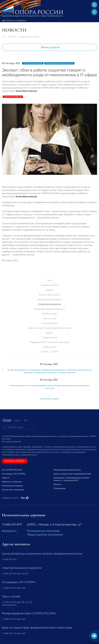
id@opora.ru (9, 531)
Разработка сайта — (15, 498)
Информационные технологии (59, 63)
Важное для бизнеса (50, 295)
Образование (60, 488)
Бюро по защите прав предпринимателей (50, 328)
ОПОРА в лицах (50, 314)
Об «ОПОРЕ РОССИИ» (12, 470)
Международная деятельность (50, 309)
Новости (12, 37)
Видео (50, 333)
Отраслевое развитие (29, 37)
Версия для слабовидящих (14, 20)
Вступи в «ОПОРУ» (15, 461)
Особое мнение (50, 323)
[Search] (18, 427)
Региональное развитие (50, 299)
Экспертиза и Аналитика (13, 490)
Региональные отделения (43, 531)
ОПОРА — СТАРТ (50, 352)
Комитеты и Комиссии (12, 482)
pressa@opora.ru (9, 605)
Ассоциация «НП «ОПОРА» (14, 474)
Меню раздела (50, 47)
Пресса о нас (50, 318)
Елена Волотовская (13, 97)
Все (50, 280)
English (17, 420)
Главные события (50, 285)
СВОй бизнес (50, 347)
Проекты (57, 484)
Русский (7, 420)
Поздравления (50, 338)
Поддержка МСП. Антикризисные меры (50, 342)
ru (94, 12)
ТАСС (16, 264)
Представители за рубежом (45, 535)
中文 (26, 420)
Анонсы (50, 290)
